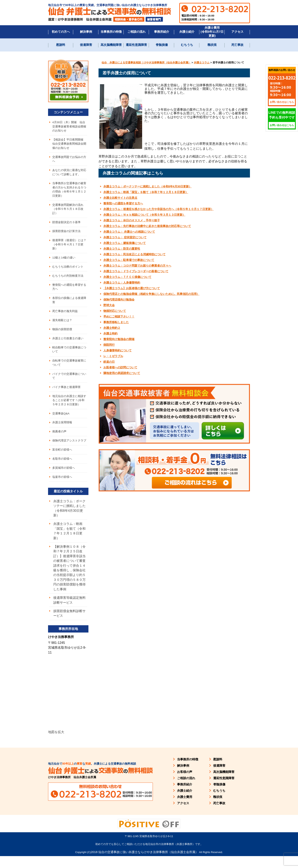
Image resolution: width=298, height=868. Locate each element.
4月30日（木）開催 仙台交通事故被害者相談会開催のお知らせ (69, 127)
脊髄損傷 (162, 45)
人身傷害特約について (118, 350)
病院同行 (109, 345)
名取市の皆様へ (62, 467)
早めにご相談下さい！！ (119, 316)
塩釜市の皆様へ (62, 486)
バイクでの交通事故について (69, 382)
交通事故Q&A (61, 421)
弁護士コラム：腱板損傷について (125, 243)
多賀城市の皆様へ (64, 477)
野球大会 (109, 305)
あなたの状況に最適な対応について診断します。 (69, 174)
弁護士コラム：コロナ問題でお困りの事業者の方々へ (137, 266)
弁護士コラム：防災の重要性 (122, 249)
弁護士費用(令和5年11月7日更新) (212, 32)
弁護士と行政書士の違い (68, 344)
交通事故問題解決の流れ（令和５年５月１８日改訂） (68, 211)
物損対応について (115, 311)
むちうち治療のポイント (68, 270)
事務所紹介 (162, 32)
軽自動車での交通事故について (69, 355)
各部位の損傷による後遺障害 (69, 305)
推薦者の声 (59, 439)
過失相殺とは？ (62, 325)
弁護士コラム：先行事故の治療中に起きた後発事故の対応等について (147, 226)
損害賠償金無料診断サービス (69, 625)
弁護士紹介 (187, 32)
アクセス (237, 32)
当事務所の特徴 (111, 32)
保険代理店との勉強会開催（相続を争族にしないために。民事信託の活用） (151, 294)
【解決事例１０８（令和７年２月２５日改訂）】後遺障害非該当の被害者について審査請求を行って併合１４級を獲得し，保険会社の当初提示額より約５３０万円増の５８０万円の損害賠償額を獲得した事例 (69, 578)
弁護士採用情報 (62, 430)
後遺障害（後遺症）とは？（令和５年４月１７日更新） (69, 248)
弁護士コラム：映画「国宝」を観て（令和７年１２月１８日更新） (146, 192)
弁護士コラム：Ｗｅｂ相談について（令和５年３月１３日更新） (144, 215)
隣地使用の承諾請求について (122, 373)
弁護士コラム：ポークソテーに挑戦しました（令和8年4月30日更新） (147, 186)
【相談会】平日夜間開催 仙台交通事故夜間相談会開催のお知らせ (69, 144)
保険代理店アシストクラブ (69, 449)
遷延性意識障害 (136, 45)
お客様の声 (185, 783)
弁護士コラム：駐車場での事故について (129, 260)
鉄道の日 (109, 362)
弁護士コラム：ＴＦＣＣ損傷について (127, 277)
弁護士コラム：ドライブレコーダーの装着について (136, 271)
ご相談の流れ (136, 32)
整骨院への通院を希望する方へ (123, 203)
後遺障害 (86, 45)
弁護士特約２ (112, 328)
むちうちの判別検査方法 (68, 280)
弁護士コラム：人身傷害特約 (122, 283)
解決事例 (86, 32)
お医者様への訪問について (120, 367)
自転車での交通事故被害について (69, 369)
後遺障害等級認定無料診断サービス (69, 611)
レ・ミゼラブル (113, 356)
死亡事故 (237, 45)
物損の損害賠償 (62, 335)
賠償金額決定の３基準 (66, 225)
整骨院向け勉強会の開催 (119, 339)
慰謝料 (61, 45)
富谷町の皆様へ (62, 458)
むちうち (187, 45)
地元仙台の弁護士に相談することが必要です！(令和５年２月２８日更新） (70, 407)
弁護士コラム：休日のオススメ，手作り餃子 (132, 220)
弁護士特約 (110, 333)
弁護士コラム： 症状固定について (125, 237)
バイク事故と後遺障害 (66, 394)
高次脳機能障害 (111, 45)
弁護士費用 (185, 809)
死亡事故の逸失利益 (65, 316)
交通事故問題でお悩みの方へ (69, 160)
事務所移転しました (116, 322)
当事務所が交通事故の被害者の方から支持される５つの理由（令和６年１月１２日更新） (69, 191)
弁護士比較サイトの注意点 (120, 198)
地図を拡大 (56, 744)
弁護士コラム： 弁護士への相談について (129, 232)
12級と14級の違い (64, 261)
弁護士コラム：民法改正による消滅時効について (134, 254)
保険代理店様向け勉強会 (119, 299)
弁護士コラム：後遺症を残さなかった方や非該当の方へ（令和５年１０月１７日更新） (158, 209)
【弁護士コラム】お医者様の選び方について (132, 288)
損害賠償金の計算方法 (66, 234)
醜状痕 (212, 45)
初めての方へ (61, 32)
